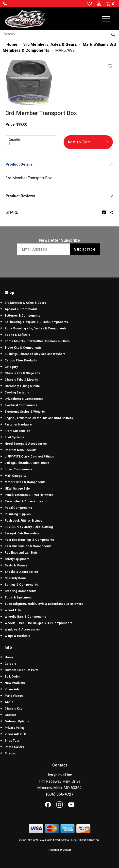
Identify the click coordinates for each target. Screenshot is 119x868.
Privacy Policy (15, 728)
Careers (11, 664)
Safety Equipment (17, 559)
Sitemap (10, 753)
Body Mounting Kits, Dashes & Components (36, 328)
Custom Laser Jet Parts (22, 670)
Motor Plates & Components (25, 482)
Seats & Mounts (16, 565)
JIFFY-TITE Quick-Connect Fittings (29, 457)
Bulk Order (12, 677)
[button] (5, 4)
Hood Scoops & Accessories (26, 444)
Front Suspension (17, 431)
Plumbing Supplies (18, 514)
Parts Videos (14, 696)
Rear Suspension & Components (28, 546)
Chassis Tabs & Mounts (21, 380)
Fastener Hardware (18, 425)
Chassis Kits (13, 709)
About (9, 702)
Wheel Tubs (13, 610)
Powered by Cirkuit (60, 850)
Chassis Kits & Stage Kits (22, 373)
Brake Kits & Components (23, 348)
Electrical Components (21, 405)
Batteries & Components (22, 316)
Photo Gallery (14, 747)
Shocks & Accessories (21, 572)
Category (11, 367)
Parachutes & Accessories (24, 501)
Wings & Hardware (18, 636)
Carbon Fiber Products (21, 360)
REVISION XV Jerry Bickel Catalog (29, 527)
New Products (15, 683)
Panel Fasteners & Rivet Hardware (29, 495)
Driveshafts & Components (24, 399)
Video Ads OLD (15, 734)
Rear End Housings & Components (29, 540)
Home (9, 657)
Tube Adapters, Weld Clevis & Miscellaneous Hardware (44, 604)
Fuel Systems (14, 437)
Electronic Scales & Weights (25, 412)
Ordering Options (17, 721)
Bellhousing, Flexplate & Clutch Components (36, 322)
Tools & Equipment (18, 597)
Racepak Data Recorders (22, 533)
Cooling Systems (17, 392)
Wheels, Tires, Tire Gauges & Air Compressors (39, 623)
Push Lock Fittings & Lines (24, 521)
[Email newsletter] (44, 249)
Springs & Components (21, 585)
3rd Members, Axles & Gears (25, 303)
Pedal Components (18, 508)
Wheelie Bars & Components (25, 617)
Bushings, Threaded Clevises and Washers (35, 354)
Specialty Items (16, 578)
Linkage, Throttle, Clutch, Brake (27, 463)
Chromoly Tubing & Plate (22, 386)
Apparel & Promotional (21, 309)
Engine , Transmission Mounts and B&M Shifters (39, 418)
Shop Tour (12, 741)
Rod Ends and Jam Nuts (21, 553)
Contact (10, 715)
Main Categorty (15, 476)
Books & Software (18, 335)
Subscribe (85, 249)
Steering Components (21, 591)
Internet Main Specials (21, 450)
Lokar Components (18, 469)
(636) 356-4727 (60, 794)
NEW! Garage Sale (17, 489)
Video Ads (12, 689)
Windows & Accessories (22, 630)
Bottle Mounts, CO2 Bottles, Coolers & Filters (37, 341)
